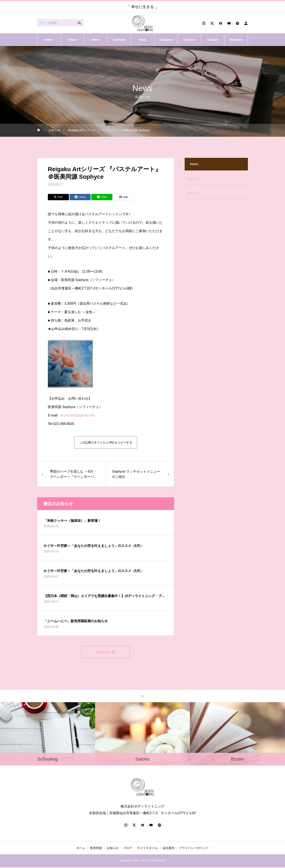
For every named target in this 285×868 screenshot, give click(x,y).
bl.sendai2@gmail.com (78, 415)
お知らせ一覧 (106, 652)
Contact (213, 40)
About (72, 40)
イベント (193, 193)
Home (49, 40)
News (96, 40)
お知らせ (113, 849)
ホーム (81, 849)
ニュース (193, 179)
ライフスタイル (147, 849)
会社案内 (168, 849)
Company (166, 40)
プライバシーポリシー (194, 849)
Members (236, 40)
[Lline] (102, 197)
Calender (119, 40)
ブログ (128, 849)
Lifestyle (189, 40)
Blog (142, 40)
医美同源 (96, 849)
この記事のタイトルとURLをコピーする (106, 442)
